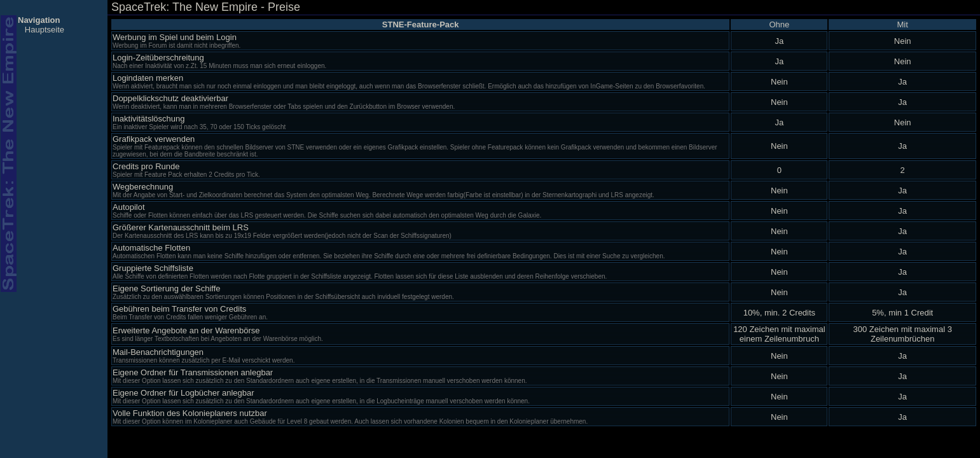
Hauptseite (45, 30)
